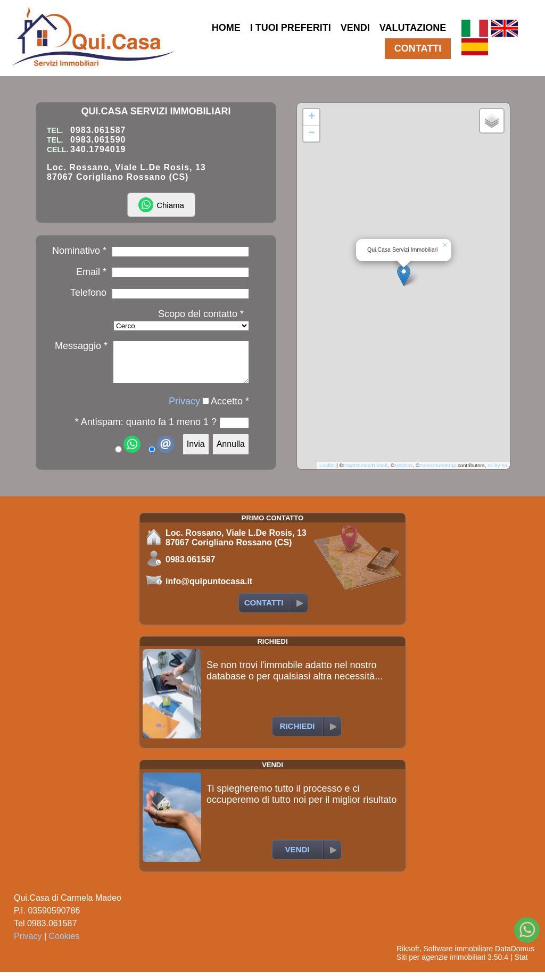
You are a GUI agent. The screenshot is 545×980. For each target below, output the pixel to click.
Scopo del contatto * (201, 314)
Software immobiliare (458, 957)
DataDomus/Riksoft (365, 473)
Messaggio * (81, 346)
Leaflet (327, 473)
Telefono (88, 293)
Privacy (184, 409)
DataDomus (515, 957)
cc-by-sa (497, 473)
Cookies (64, 944)
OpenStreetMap (438, 473)
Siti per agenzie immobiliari (441, 965)
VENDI (355, 28)
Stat (521, 965)
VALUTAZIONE (413, 28)
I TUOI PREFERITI (291, 28)
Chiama (161, 205)
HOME (226, 28)
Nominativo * (79, 251)
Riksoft (408, 957)
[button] (404, 279)
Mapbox (404, 473)
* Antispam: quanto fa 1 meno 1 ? (146, 430)
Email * (91, 272)
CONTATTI (418, 48)
